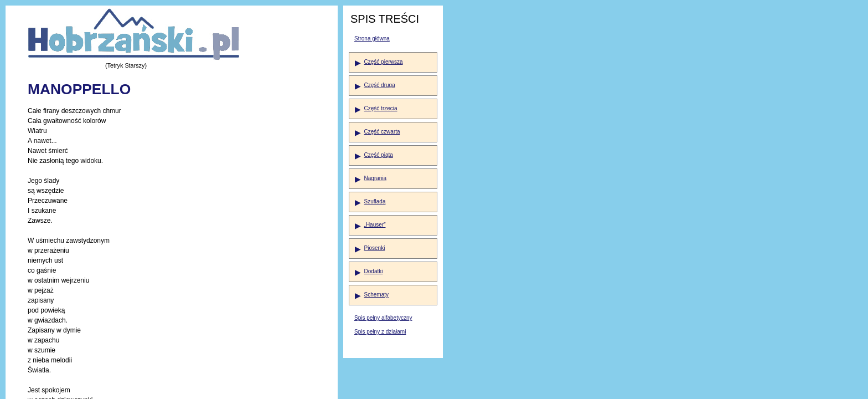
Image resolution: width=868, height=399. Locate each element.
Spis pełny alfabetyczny (383, 318)
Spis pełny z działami (380, 332)
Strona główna (372, 39)
